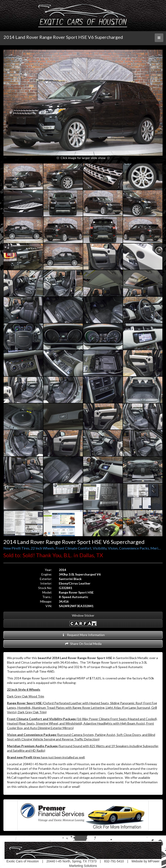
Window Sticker (83, 615)
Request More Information (83, 635)
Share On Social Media (83, 644)
